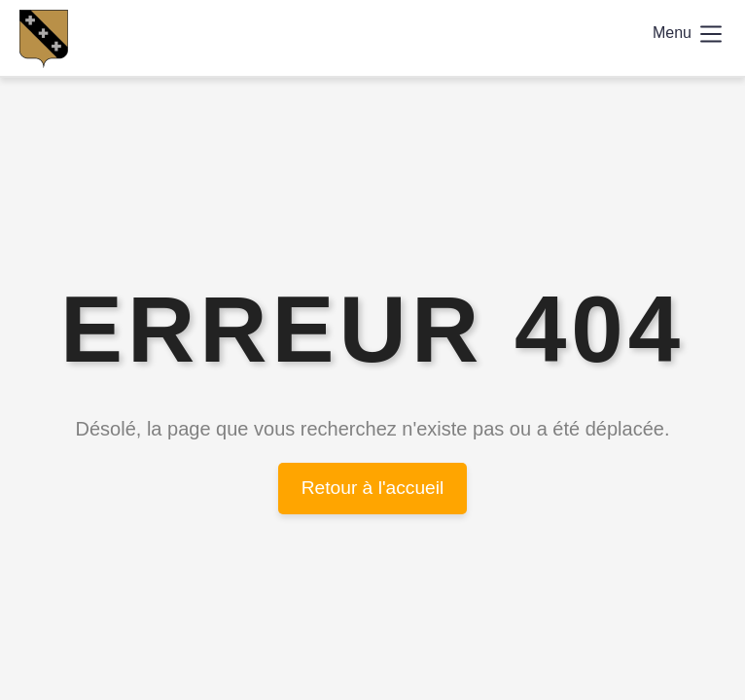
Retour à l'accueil (373, 488)
